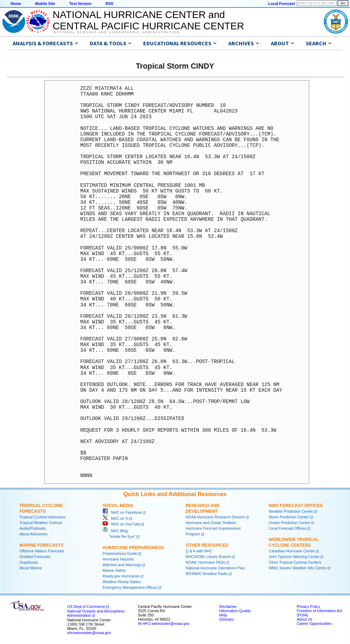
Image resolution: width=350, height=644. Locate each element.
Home (16, 4)
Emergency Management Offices (130, 587)
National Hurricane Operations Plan (215, 568)
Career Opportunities (314, 623)
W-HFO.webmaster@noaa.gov (164, 623)
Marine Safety (114, 570)
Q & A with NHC (199, 551)
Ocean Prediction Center (289, 523)
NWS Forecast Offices (296, 506)
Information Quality (235, 611)
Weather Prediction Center (291, 511)
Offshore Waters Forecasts (42, 551)
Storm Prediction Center (289, 517)
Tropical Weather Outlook (41, 523)
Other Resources (207, 545)
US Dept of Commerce (86, 606)
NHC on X (115, 518)
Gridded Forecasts (35, 557)
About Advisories (33, 534)
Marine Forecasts (42, 545)
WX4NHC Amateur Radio (207, 574)
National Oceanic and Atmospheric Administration (116, 32)
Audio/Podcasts (33, 528)
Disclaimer (228, 606)
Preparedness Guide (120, 553)
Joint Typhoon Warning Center (294, 557)
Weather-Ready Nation (122, 582)
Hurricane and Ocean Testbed (211, 523)
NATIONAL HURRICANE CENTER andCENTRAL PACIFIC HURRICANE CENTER (148, 20)
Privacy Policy (308, 606)
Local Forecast (282, 4)
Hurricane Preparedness (133, 548)
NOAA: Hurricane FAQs (205, 562)
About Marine (31, 568)
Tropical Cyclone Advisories (43, 517)
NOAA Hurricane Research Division (215, 517)
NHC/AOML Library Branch (208, 557)
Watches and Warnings (122, 565)
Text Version (80, 4)
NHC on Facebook (122, 512)
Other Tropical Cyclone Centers (295, 562)
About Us (304, 619)
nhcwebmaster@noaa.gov (89, 633)
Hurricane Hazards (118, 559)
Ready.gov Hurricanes (121, 576)
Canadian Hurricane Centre (292, 551)
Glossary (227, 619)
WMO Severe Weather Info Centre (297, 568)
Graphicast (29, 562)
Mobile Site (45, 4)
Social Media (118, 506)
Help (223, 615)
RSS (109, 4)
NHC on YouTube (121, 524)
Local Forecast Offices (287, 528)
